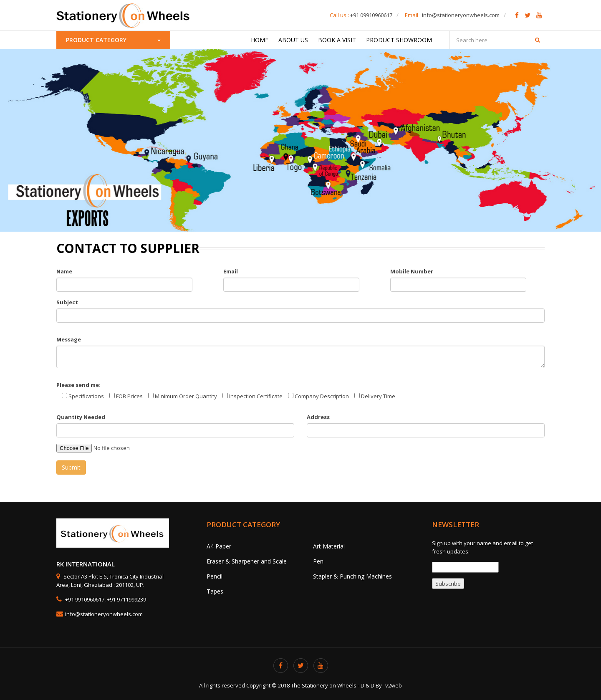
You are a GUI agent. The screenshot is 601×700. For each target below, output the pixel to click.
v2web (394, 685)
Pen (318, 561)
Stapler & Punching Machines (352, 576)
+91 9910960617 (84, 599)
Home (260, 40)
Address (318, 417)
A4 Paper (219, 546)
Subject (67, 302)
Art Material (329, 546)
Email (231, 271)
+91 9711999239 (126, 599)
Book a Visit (337, 40)
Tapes (215, 591)
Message (69, 339)
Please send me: (78, 385)
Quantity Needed (81, 417)
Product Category (113, 40)
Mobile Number (412, 271)
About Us (293, 40)
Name (64, 271)
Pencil (215, 576)
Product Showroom (399, 40)
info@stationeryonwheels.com (461, 15)
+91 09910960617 (371, 15)
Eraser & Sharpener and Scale (247, 561)
